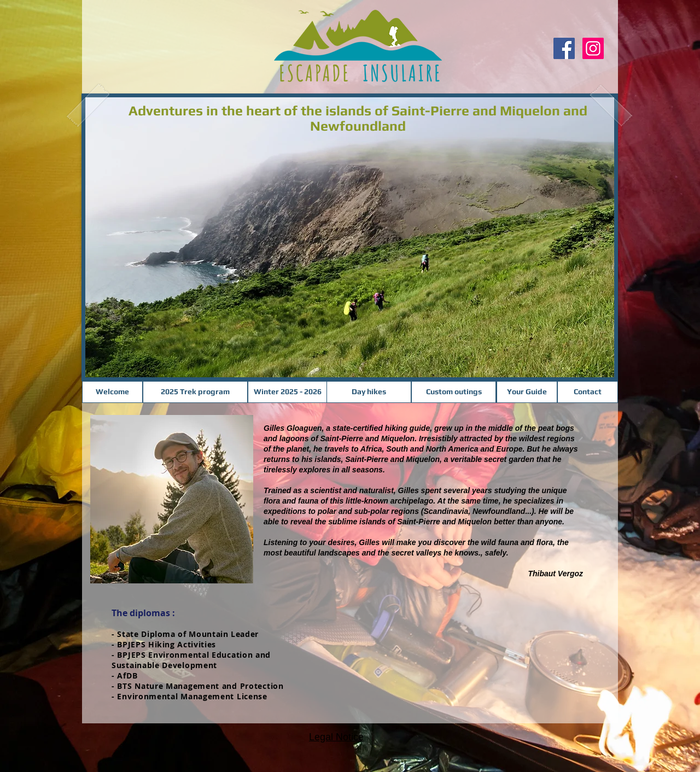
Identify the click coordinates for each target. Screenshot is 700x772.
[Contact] (588, 392)
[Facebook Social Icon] (564, 48)
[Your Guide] (527, 392)
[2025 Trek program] (195, 392)
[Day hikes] (369, 392)
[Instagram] (593, 48)
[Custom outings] (454, 392)
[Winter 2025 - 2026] (287, 392)
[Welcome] (112, 392)
